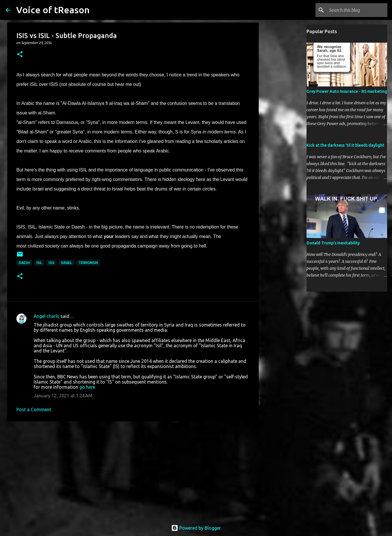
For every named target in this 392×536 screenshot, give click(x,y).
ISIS (52, 263)
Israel (66, 263)
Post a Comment (34, 409)
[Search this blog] (357, 10)
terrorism (88, 263)
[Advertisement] (133, 470)
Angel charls (46, 316)
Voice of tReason (53, 10)
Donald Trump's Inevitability (333, 243)
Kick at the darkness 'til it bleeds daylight (345, 145)
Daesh (24, 263)
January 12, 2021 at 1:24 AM (63, 396)
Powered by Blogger (196, 528)
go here (87, 387)
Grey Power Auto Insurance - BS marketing (347, 91)
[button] (20, 55)
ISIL (39, 263)
